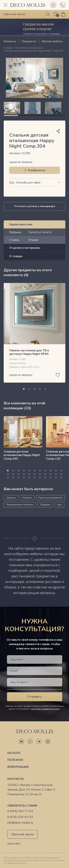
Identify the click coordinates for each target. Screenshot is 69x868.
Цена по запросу (21, 162)
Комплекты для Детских (29, 48)
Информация (18, 767)
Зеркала (11, 498)
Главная (8, 48)
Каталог (14, 753)
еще (59, 505)
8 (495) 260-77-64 (20, 811)
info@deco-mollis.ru (20, 823)
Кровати (27, 498)
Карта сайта (14, 844)
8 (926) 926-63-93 (20, 817)
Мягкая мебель (52, 41)
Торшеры (45, 505)
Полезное (15, 760)
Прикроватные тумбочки (20, 505)
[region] (34, 108)
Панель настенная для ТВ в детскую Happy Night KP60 (29, 352)
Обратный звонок (23, 834)
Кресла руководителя (51, 498)
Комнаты (10, 41)
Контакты (15, 779)
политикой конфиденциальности (45, 709)
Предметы (29, 41)
